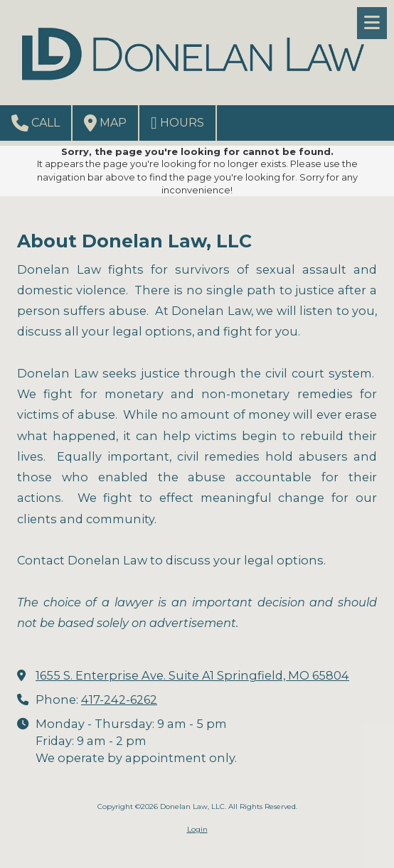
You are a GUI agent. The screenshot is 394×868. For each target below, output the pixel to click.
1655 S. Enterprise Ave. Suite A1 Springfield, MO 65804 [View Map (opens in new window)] (192, 675)
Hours (177, 123)
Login (197, 829)
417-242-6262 (119, 700)
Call (36, 123)
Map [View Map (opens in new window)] (105, 123)
